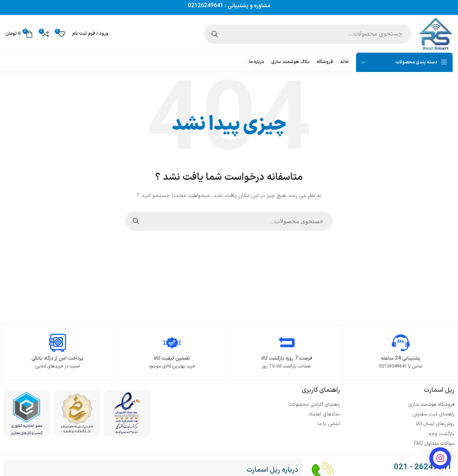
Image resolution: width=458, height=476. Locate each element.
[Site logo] (436, 33)
